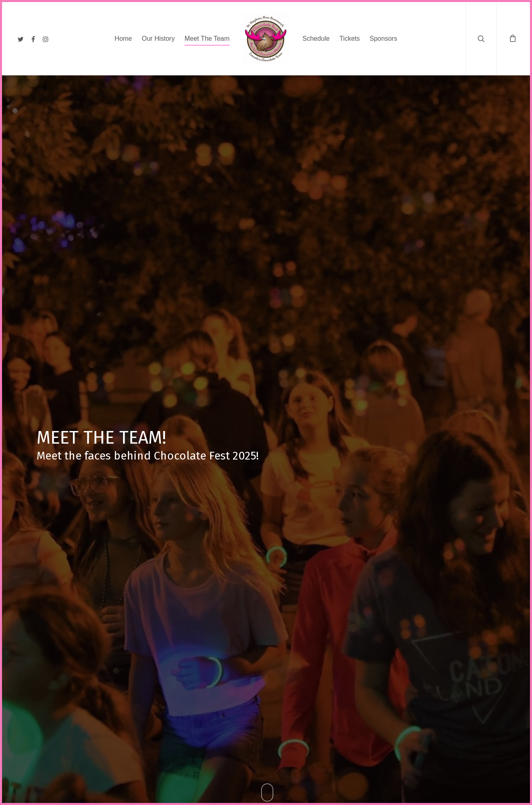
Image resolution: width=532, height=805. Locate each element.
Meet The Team (207, 38)
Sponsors (383, 38)
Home (123, 38)
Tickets (350, 38)
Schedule (316, 38)
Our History (158, 38)
